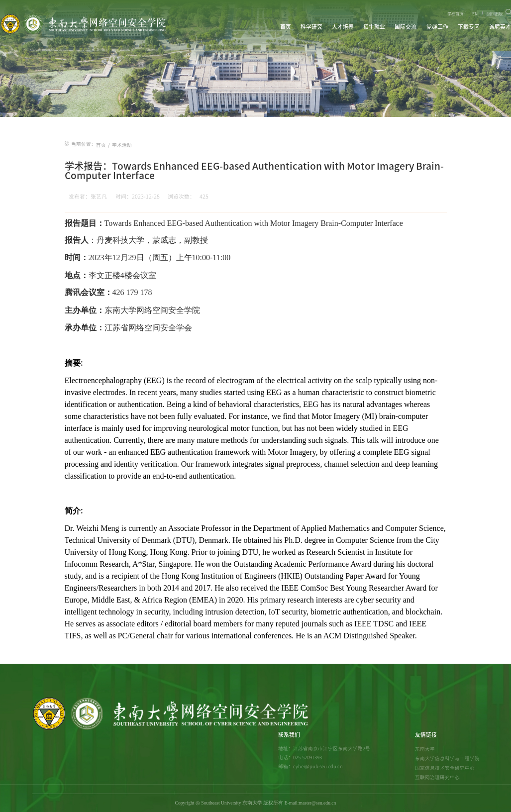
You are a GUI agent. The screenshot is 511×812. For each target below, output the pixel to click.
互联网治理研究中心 (437, 777)
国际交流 (406, 27)
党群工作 (437, 27)
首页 (286, 27)
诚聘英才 (500, 27)
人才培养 (343, 27)
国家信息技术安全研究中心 (445, 768)
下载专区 (469, 27)
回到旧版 (495, 14)
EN (475, 14)
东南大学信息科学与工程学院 (447, 758)
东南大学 (425, 749)
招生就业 (374, 27)
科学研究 (311, 27)
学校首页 (455, 14)
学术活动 (122, 145)
